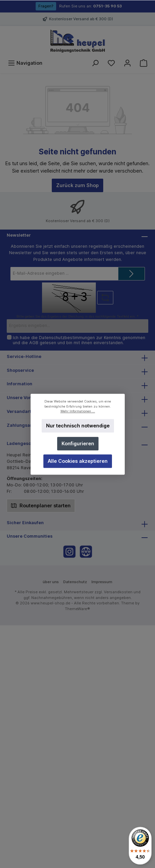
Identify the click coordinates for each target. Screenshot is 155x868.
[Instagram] (69, 552)
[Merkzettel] (111, 63)
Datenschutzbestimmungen (67, 338)
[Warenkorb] (144, 63)
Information (20, 384)
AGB (34, 343)
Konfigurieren (77, 443)
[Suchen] (95, 63)
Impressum (102, 582)
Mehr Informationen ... (77, 411)
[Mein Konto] (127, 63)
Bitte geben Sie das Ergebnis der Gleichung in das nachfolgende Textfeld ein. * (77, 316)
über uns (51, 582)
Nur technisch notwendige (77, 426)
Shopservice (20, 370)
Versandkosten (118, 592)
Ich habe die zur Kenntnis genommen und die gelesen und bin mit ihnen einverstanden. (79, 340)
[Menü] (25, 63)
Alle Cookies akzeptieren (78, 461)
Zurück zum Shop (77, 185)
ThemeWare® (77, 609)
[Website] (86, 552)
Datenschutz (75, 582)
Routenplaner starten (41, 505)
